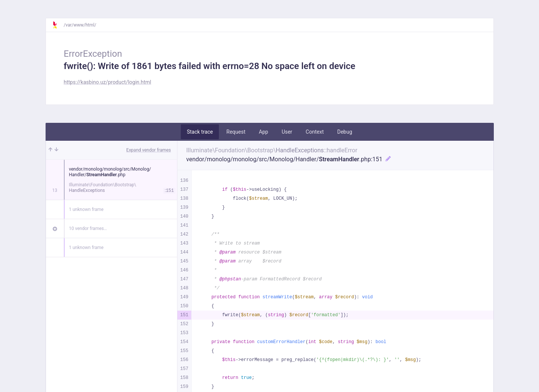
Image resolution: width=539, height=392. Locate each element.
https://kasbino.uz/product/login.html (108, 82)
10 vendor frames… (88, 228)
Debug (345, 132)
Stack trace (200, 132)
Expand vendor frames (148, 150)
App (264, 132)
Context (315, 132)
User (287, 132)
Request (236, 132)
